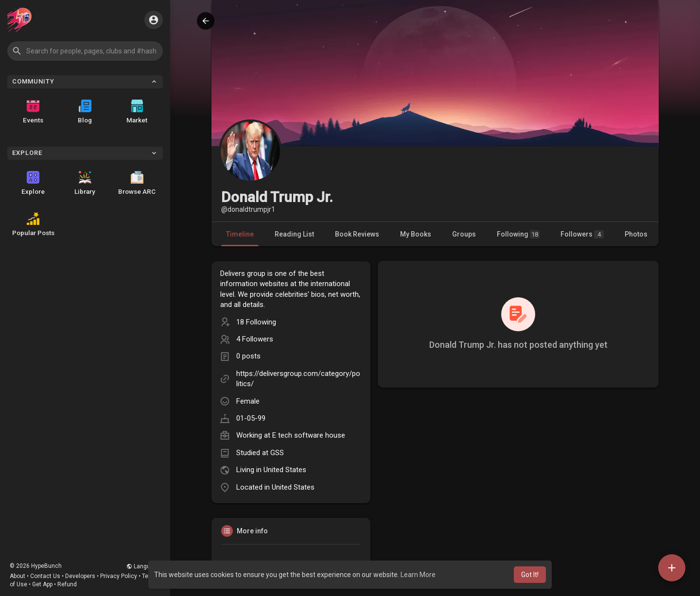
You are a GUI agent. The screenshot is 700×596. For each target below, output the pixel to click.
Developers (80, 576)
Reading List (294, 234)
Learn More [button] (418, 575)
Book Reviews (357, 234)
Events (33, 112)
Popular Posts (33, 224)
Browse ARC (137, 183)
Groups (464, 234)
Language (143, 566)
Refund (67, 584)
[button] (85, 51)
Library (85, 183)
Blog (85, 112)
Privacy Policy (119, 576)
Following (518, 234)
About (17, 576)
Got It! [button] (530, 575)
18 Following (256, 322)
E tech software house (309, 435)
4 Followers (255, 339)
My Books (416, 234)
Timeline (240, 234)
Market (137, 112)
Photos (636, 234)
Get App (42, 584)
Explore (33, 183)
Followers (582, 234)
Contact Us (45, 576)
